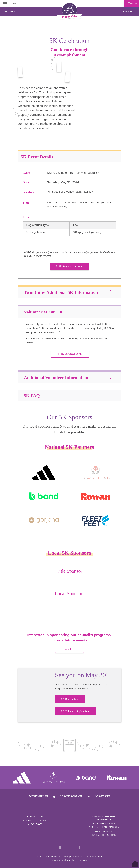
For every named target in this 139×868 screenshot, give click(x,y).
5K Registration (70, 699)
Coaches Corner (71, 796)
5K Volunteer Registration (75, 711)
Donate (132, 3)
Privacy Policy (96, 857)
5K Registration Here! (69, 266)
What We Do (11, 12)
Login (84, 860)
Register (128, 12)
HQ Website (102, 796)
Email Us (69, 649)
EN (15, 4)
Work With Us (39, 796)
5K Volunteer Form (70, 354)
